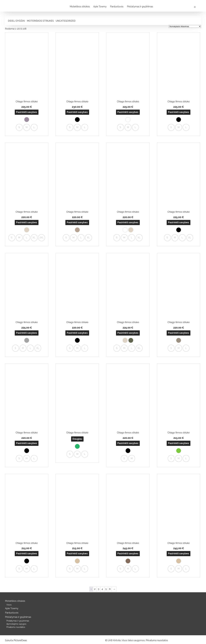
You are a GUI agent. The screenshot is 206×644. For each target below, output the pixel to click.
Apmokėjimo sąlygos (16, 624)
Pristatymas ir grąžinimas (140, 7)
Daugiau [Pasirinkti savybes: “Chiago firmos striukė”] (77, 439)
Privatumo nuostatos (16, 627)
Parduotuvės (117, 7)
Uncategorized (66, 21)
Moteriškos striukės (80, 7)
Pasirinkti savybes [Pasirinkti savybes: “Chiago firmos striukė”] (27, 112)
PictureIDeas (20, 640)
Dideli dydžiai (16, 21)
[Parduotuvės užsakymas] (185, 26)
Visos (9, 605)
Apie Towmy (100, 7)
